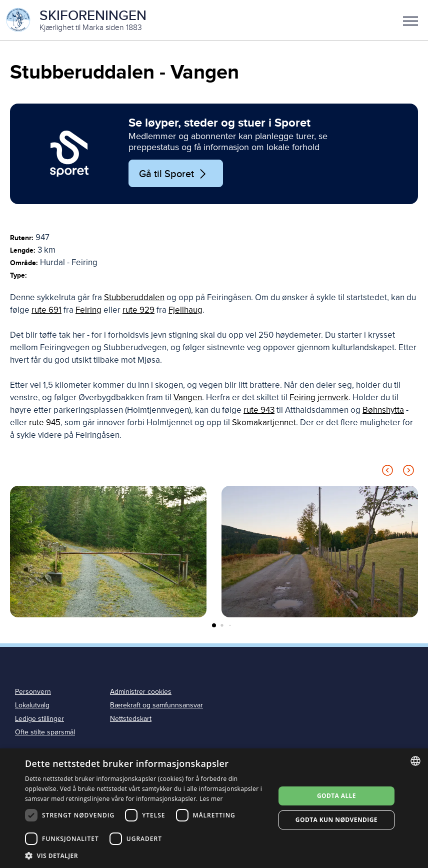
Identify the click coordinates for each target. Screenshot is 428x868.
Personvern (33, 692)
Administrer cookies (141, 692)
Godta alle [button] (336, 796)
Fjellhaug (185, 310)
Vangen (188, 397)
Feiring (88, 310)
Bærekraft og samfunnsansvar (156, 705)
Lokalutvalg (32, 705)
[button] (410, 20)
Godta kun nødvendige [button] (336, 820)
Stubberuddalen (134, 297)
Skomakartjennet (264, 422)
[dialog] (214, 808)
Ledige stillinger (39, 719)
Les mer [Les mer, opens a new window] (211, 799)
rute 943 (259, 410)
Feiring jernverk (319, 397)
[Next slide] (408, 472)
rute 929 (138, 310)
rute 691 (46, 310)
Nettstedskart (131, 719)
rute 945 (45, 422)
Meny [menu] (410, 21)
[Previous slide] (387, 472)
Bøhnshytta (383, 410)
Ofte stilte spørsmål (45, 732)
